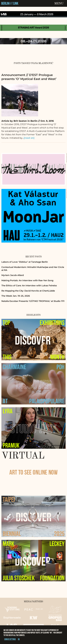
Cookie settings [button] (10, 639)
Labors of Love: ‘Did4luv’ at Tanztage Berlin (25, 262)
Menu (59, 4)
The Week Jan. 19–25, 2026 (16, 296)
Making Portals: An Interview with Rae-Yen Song (27, 280)
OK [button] (19, 639)
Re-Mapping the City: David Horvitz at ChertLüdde (28, 291)
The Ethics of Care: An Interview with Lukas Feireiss (29, 285)
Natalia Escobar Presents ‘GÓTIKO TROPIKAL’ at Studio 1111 (33, 301)
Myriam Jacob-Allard (13, 275)
